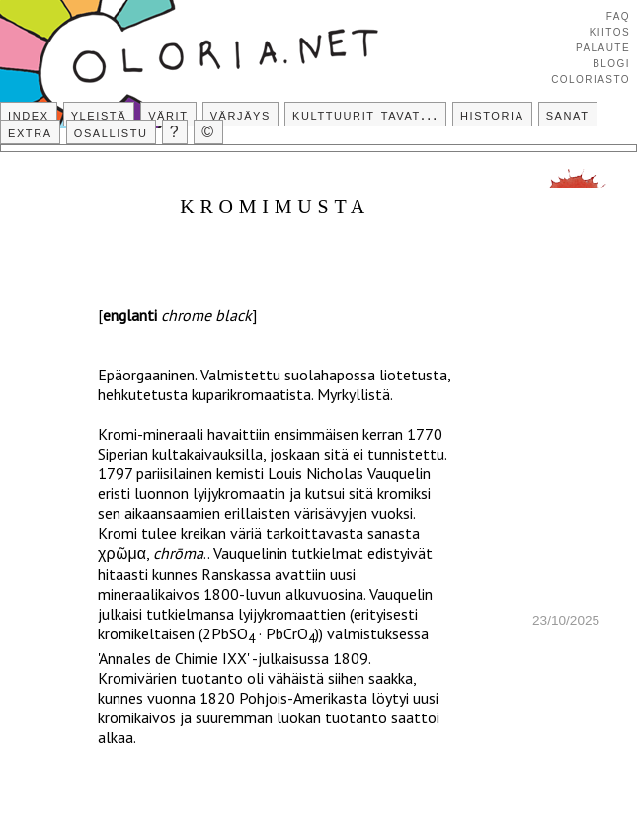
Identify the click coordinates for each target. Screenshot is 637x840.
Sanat (568, 114)
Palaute (603, 46)
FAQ (618, 15)
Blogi (611, 62)
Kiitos (610, 31)
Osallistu (111, 132)
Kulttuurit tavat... (365, 114)
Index (29, 114)
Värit (168, 114)
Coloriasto (591, 78)
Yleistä (99, 114)
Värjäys (240, 114)
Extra (30, 132)
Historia (492, 114)
